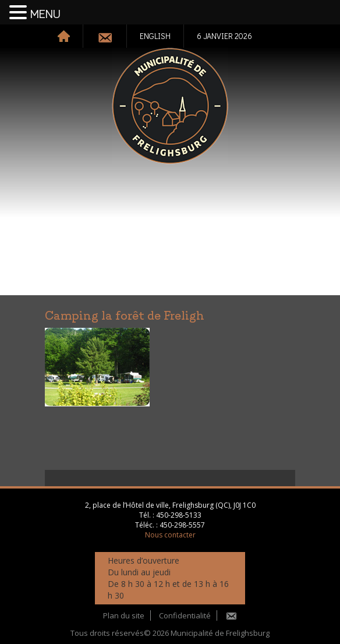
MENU (45, 15)
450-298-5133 (179, 515)
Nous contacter (170, 535)
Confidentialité (185, 615)
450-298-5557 (182, 525)
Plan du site (124, 615)
